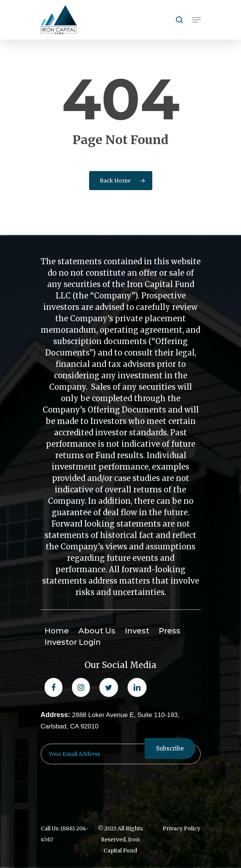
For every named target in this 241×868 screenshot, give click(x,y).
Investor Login (73, 642)
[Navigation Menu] (196, 20)
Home (57, 631)
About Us (97, 631)
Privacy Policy (181, 828)
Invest (137, 631)
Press (170, 631)
